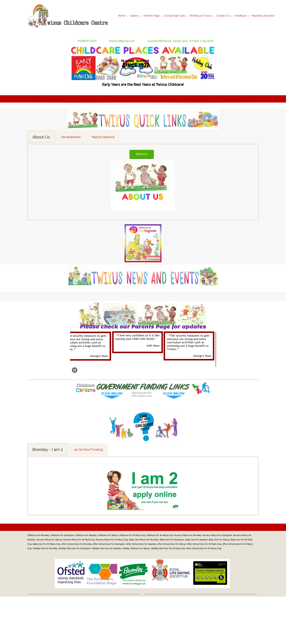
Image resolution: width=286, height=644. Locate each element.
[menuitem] (122, 16)
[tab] (41, 137)
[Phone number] (85, 41)
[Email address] (119, 41)
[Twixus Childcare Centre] (68, 16)
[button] (91, 346)
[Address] (178, 41)
